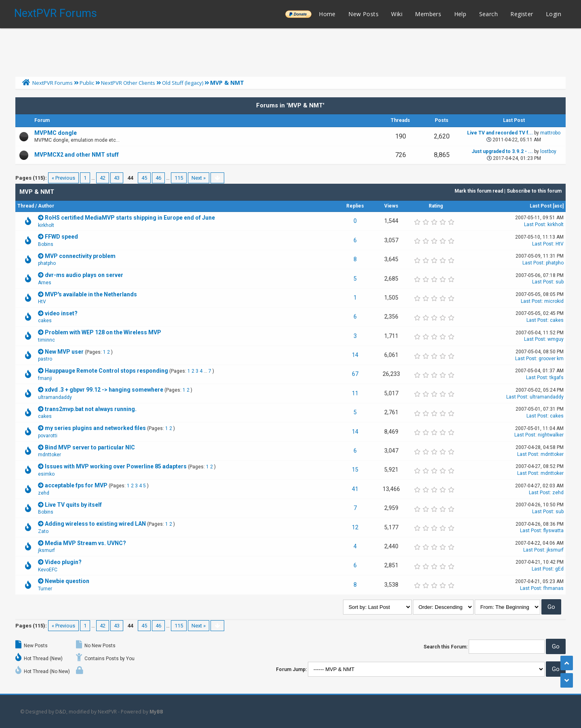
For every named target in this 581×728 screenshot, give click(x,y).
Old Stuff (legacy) (183, 83)
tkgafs (557, 378)
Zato (43, 531)
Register (522, 14)
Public (87, 83)
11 (355, 393)
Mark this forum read (479, 191)
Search (488, 14)
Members (428, 14)
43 (117, 178)
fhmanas (554, 588)
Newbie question (67, 581)
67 (355, 374)
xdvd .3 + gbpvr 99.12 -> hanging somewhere (104, 390)
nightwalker (551, 435)
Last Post (541, 206)
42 (103, 178)
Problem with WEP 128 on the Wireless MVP (103, 332)
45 (144, 178)
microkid (554, 301)
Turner (45, 589)
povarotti (48, 436)
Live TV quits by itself (73, 505)
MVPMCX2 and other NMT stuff (77, 155)
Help (460, 14)
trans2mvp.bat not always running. (91, 409)
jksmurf (46, 550)
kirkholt (46, 225)
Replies (355, 206)
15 (355, 470)
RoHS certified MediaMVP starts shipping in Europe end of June (130, 218)
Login (554, 14)
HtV (560, 244)
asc (558, 206)
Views (391, 206)
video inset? (61, 313)
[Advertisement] (290, 50)
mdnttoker (49, 455)
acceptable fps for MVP (76, 485)
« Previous (63, 178)
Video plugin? (63, 562)
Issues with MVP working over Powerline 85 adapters (116, 466)
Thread (26, 206)
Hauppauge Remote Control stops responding (106, 371)
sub (560, 282)
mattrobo (550, 133)
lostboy (548, 151)
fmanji (45, 378)
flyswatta (554, 531)
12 (355, 527)
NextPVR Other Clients (128, 83)
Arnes (45, 283)
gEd (559, 569)
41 (355, 489)
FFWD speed (61, 237)
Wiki (397, 14)
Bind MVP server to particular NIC (90, 447)
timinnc (46, 340)
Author (46, 206)
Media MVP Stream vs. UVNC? (85, 543)
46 (158, 178)
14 (355, 355)
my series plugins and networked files (95, 428)
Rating (436, 206)
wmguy (556, 339)
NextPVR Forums (56, 13)
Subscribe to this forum (534, 191)
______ (298, 14)
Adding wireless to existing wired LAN (95, 524)
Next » (199, 178)
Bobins (46, 244)
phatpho (47, 263)
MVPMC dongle (56, 133)
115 (179, 178)
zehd (44, 493)
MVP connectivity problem (80, 256)
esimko (46, 474)
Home (327, 14)
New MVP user (64, 352)
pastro (45, 359)
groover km (551, 359)
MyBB (156, 712)
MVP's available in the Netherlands (91, 294)
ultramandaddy (55, 397)
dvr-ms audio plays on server (84, 275)
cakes (45, 321)
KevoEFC (48, 570)
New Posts (363, 14)
